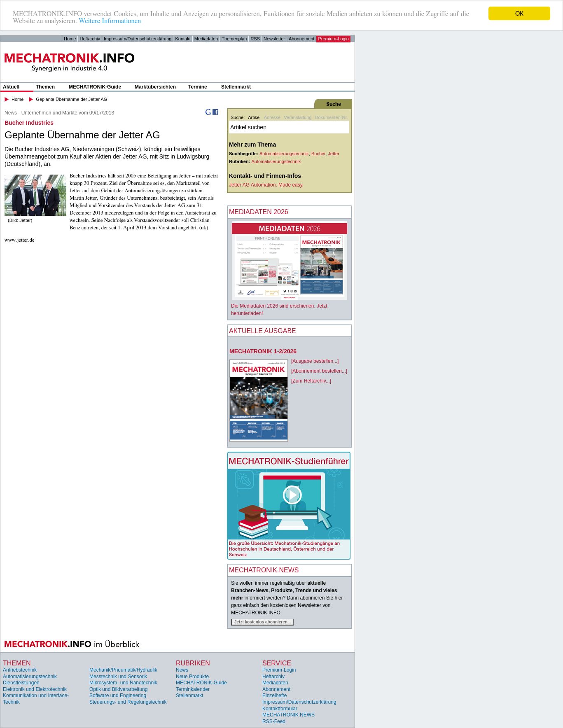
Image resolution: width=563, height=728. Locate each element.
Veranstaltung (298, 117)
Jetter (334, 154)
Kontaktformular (280, 709)
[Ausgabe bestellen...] (315, 361)
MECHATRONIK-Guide (95, 87)
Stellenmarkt (236, 87)
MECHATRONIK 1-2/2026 (263, 351)
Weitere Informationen (110, 21)
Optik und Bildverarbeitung (118, 689)
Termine (198, 87)
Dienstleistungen (21, 683)
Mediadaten (206, 39)
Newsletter (274, 39)
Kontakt (183, 39)
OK (519, 13)
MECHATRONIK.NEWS (289, 715)
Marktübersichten (155, 87)
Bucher (318, 154)
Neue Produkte (192, 677)
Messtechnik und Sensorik (118, 677)
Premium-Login (333, 39)
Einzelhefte (274, 695)
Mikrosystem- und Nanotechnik (123, 683)
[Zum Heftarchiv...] (311, 381)
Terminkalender (193, 689)
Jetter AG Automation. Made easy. (266, 185)
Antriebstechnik (20, 670)
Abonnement (301, 39)
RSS (255, 39)
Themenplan (234, 39)
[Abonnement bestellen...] (319, 371)
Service (277, 663)
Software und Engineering (118, 695)
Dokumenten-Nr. (331, 117)
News (182, 670)
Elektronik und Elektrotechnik (35, 689)
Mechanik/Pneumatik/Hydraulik (123, 670)
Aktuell (11, 87)
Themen (45, 87)
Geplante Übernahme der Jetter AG (71, 99)
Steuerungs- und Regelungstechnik (128, 702)
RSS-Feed (274, 721)
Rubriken (193, 663)
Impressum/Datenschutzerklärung (138, 39)
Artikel (254, 117)
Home (70, 39)
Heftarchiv (90, 39)
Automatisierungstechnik (284, 154)
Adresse (272, 117)
